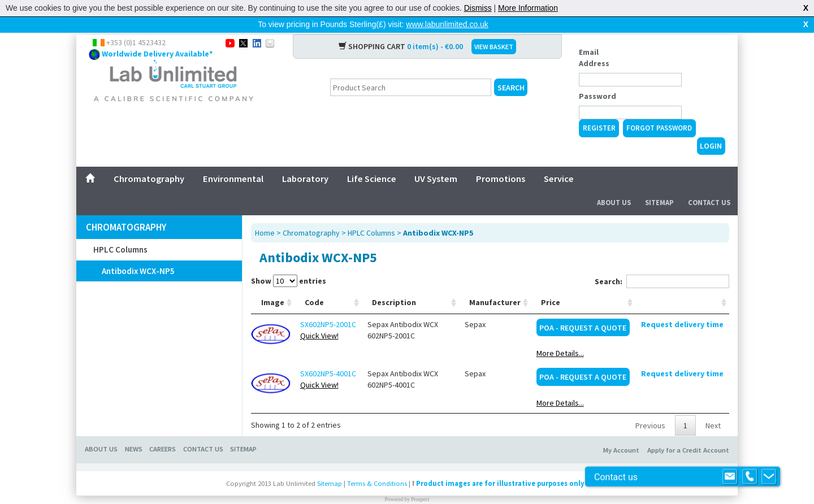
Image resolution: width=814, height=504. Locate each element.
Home (265, 215)
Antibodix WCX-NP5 (138, 253)
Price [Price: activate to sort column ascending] (551, 284)
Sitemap (659, 184)
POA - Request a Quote (583, 310)
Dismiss (478, 8)
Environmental (233, 160)
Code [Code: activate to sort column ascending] (314, 284)
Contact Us (709, 184)
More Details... (560, 335)
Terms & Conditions (377, 465)
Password (597, 78)
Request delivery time (682, 306)
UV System (436, 160)
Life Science (372, 160)
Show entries (289, 263)
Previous (650, 407)
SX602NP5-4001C (328, 355)
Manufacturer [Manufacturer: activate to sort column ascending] (495, 284)
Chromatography (149, 160)
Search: (662, 263)
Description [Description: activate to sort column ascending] (394, 284)
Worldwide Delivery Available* (157, 36)
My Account (621, 432)
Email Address (594, 40)
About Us (614, 184)
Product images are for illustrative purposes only (500, 465)
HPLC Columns (120, 231)
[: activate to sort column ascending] (682, 284)
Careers (163, 431)
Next (713, 407)
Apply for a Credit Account (688, 432)
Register (599, 110)
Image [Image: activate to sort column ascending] (273, 284)
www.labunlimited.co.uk (447, 24)
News (134, 431)
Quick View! (319, 318)
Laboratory (305, 160)
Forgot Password (659, 110)
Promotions (501, 160)
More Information (528, 8)
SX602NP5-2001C (328, 306)
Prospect (420, 481)
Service (559, 160)
